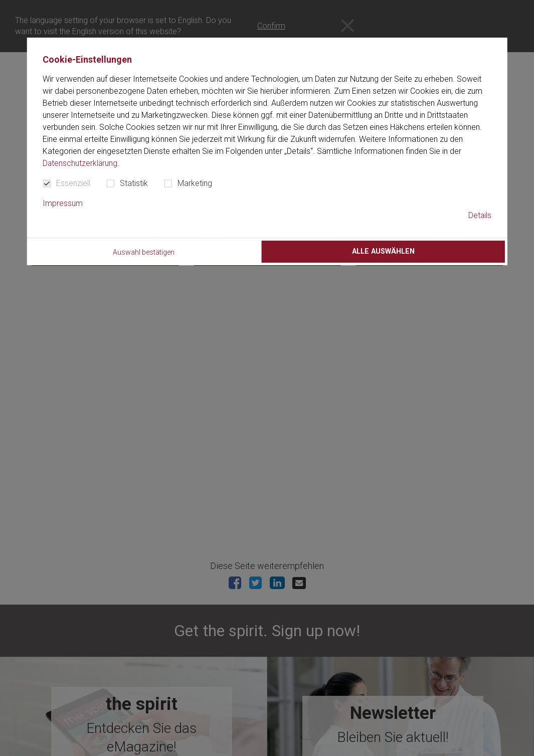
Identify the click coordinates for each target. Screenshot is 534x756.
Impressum (63, 203)
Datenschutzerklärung (80, 163)
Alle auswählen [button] (383, 251)
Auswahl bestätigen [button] (144, 253)
